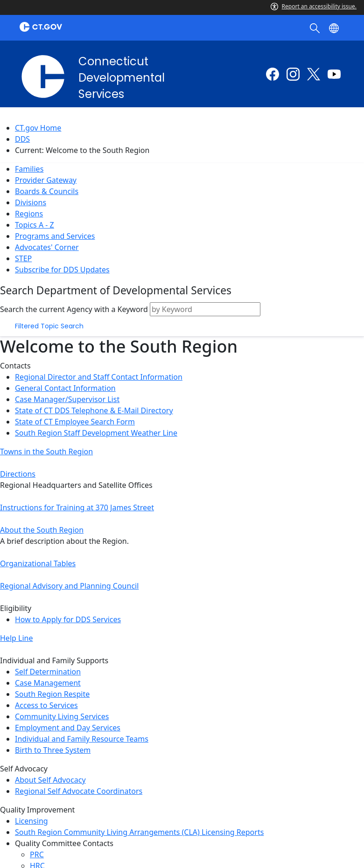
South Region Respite (52, 694)
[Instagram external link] (293, 74)
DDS (22, 139)
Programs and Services (55, 236)
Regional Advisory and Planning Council (69, 586)
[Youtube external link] (334, 74)
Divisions (31, 202)
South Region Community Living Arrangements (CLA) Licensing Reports (139, 832)
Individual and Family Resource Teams (82, 739)
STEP (23, 258)
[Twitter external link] (314, 74)
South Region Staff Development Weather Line (96, 433)
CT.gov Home (38, 128)
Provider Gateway (46, 180)
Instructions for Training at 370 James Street (77, 507)
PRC (37, 854)
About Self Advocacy (50, 780)
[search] (316, 28)
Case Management (48, 683)
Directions (18, 474)
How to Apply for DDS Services (68, 619)
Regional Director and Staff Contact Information (99, 377)
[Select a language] (335, 28)
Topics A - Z (35, 225)
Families (29, 169)
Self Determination (48, 672)
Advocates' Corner (47, 247)
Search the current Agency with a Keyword (74, 309)
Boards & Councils (47, 191)
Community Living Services (62, 716)
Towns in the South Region (46, 451)
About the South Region (42, 530)
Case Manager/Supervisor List (67, 399)
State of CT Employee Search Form (75, 422)
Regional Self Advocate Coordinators (79, 791)
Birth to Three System (53, 750)
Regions (29, 214)
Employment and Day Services (68, 728)
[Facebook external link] (273, 74)
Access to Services (46, 705)
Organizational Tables (38, 563)
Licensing (31, 821)
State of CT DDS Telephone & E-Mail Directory (94, 410)
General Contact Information (65, 388)
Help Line (16, 638)
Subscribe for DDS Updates (62, 270)
